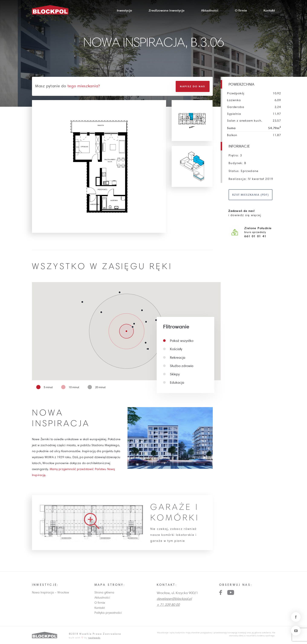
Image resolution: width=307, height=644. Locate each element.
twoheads (94, 637)
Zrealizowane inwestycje (167, 10)
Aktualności (210, 10)
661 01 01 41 (255, 236)
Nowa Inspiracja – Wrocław (51, 592)
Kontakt (269, 10)
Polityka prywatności (108, 612)
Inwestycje (124, 10)
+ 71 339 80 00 (168, 604)
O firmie (241, 10)
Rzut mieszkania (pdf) (251, 195)
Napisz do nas (193, 86)
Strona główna (104, 592)
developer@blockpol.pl (174, 598)
